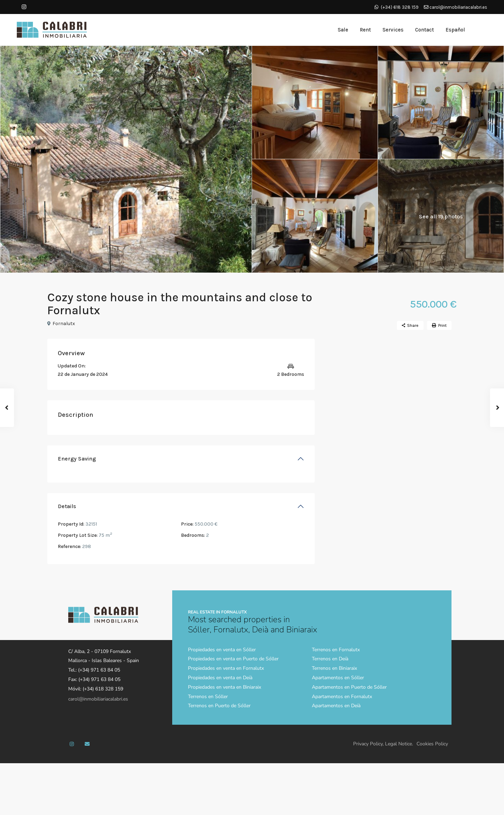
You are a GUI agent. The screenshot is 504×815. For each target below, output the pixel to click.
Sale (343, 30)
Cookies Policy (432, 744)
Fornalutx (64, 324)
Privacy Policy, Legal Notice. (383, 744)
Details (67, 506)
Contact (425, 30)
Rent (365, 30)
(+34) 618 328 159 (400, 7)
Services (393, 30)
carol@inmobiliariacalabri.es (456, 7)
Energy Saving (77, 459)
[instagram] (24, 7)
